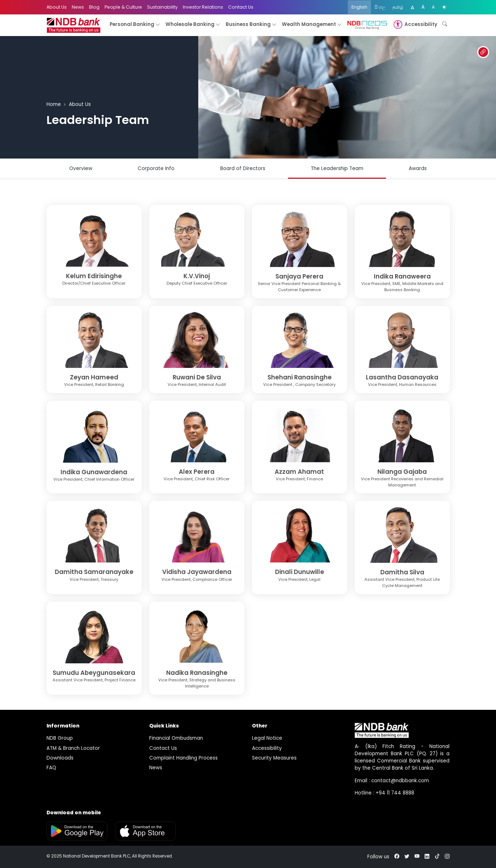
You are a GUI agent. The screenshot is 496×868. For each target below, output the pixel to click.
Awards (418, 168)
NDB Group (60, 738)
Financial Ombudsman (176, 738)
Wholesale (193, 25)
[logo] (74, 25)
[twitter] (407, 857)
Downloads (60, 758)
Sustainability (162, 7)
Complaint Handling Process (183, 758)
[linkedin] (427, 857)
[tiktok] (437, 857)
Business (251, 25)
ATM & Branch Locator (73, 748)
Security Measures (274, 758)
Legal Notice (267, 738)
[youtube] (417, 857)
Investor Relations (203, 7)
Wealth (312, 25)
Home (54, 104)
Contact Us (241, 7)
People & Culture (123, 7)
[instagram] (447, 857)
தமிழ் (398, 7)
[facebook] (397, 857)
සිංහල (380, 7)
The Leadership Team (337, 168)
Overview (81, 168)
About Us (57, 7)
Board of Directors (243, 168)
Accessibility (267, 748)
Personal (135, 25)
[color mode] (444, 7)
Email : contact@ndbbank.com (392, 781)
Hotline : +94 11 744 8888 (384, 793)
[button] (415, 25)
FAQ (51, 768)
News (78, 7)
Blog (94, 7)
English (359, 7)
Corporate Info (156, 168)
